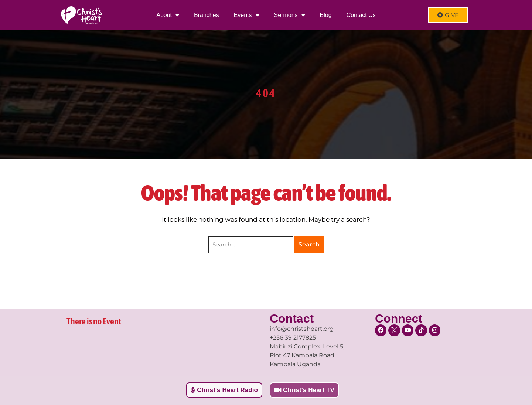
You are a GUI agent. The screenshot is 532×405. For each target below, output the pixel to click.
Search (309, 244)
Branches (207, 15)
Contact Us (361, 15)
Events (247, 15)
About (168, 15)
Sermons (290, 15)
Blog (326, 15)
